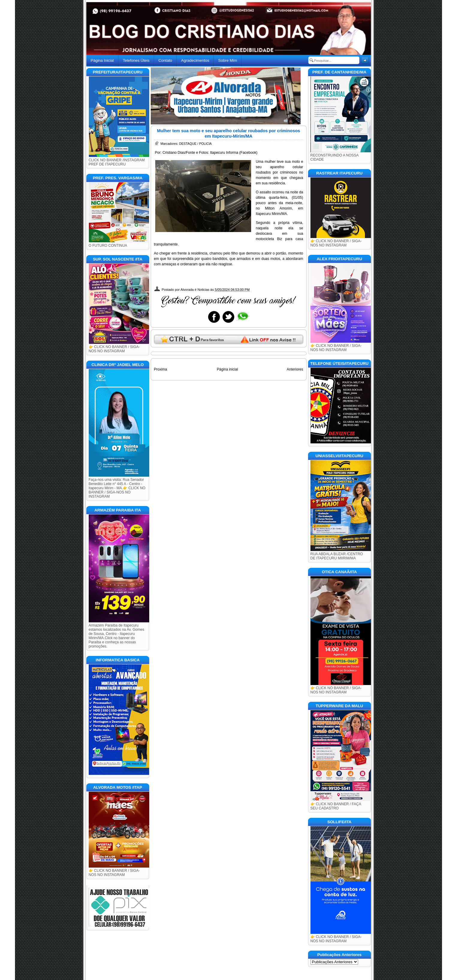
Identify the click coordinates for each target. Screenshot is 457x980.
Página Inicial (102, 60)
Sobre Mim (228, 60)
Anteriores (295, 369)
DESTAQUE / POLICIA (196, 144)
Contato (165, 60)
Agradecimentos (195, 60)
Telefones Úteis (136, 60)
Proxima (161, 369)
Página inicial (227, 369)
